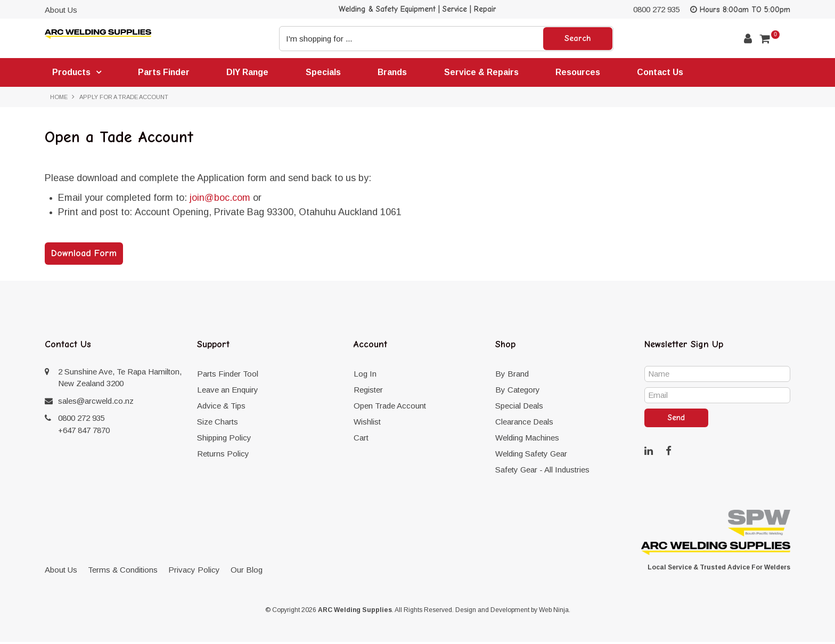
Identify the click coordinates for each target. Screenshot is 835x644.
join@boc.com (220, 200)
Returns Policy (223, 456)
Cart (361, 440)
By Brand (512, 376)
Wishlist (367, 424)
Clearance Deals (524, 424)
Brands (401, 73)
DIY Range (252, 73)
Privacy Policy (194, 572)
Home (59, 99)
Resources (590, 73)
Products (72, 73)
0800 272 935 (657, 9)
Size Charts (218, 424)
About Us (61, 10)
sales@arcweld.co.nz (96, 403)
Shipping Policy (224, 440)
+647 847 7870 (84, 432)
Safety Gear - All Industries (542, 472)
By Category (518, 392)
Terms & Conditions (123, 572)
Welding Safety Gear (531, 456)
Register (368, 392)
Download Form (84, 255)
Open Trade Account (390, 408)
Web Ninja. (555, 612)
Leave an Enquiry (228, 392)
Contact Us (674, 73)
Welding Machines (527, 440)
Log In (365, 376)
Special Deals (519, 408)
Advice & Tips (221, 408)
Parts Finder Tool (228, 376)
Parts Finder (167, 73)
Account (748, 39)
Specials (330, 73)
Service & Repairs (492, 73)
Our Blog (247, 572)
